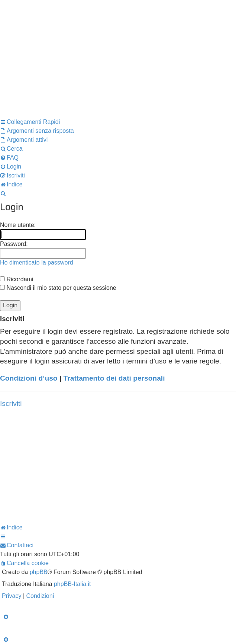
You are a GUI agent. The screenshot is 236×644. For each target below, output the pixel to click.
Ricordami (17, 279)
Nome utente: (18, 225)
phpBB (39, 572)
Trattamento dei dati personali (114, 378)
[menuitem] (37, 131)
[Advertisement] (118, 65)
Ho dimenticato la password (37, 262)
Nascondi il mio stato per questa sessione (58, 288)
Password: (14, 244)
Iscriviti (11, 403)
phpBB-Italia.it (72, 584)
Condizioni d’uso (29, 378)
